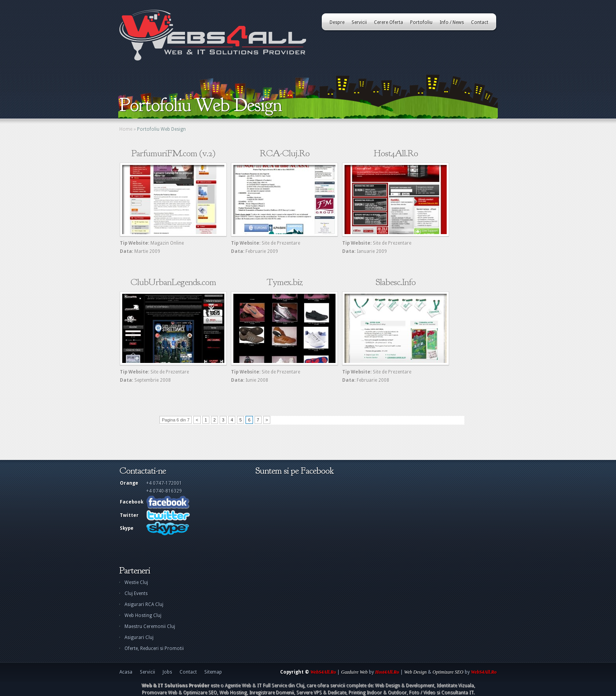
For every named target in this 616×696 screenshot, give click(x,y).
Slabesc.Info (396, 282)
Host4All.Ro (396, 153)
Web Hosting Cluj (143, 615)
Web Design (415, 672)
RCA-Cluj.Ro (285, 153)
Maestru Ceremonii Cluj (150, 626)
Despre (337, 22)
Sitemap (213, 672)
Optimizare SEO (448, 672)
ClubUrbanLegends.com (173, 282)
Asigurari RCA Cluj (144, 604)
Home (126, 129)
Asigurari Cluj (139, 637)
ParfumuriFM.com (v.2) (173, 153)
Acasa (126, 672)
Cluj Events (136, 593)
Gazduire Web (354, 672)
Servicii (359, 22)
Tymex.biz (285, 282)
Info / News (452, 22)
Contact (480, 22)
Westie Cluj (136, 582)
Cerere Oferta (389, 22)
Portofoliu (421, 22)
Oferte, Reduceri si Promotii (154, 648)
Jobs (167, 672)
